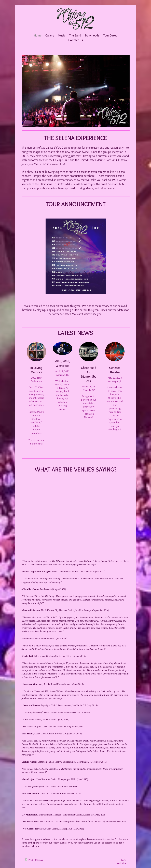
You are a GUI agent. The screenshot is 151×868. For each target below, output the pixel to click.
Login (124, 860)
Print (29, 860)
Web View (122, 863)
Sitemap (39, 860)
